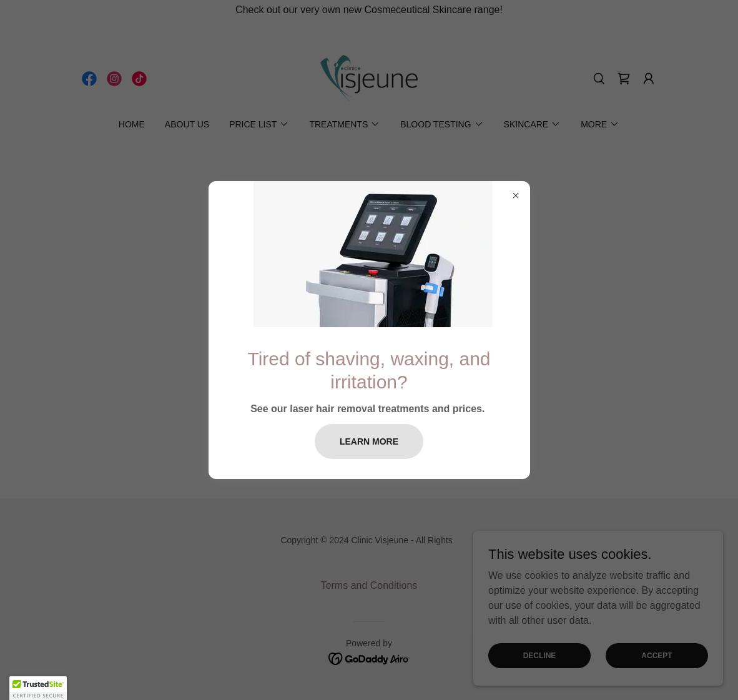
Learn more (369, 441)
